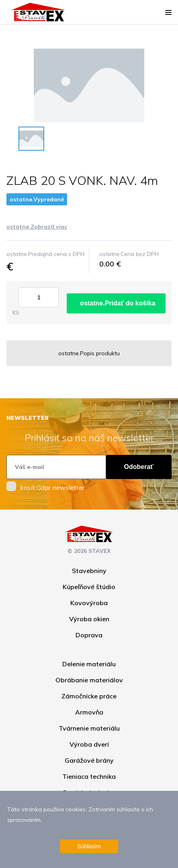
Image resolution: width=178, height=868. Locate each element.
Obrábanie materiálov (89, 680)
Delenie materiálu (89, 664)
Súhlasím (89, 846)
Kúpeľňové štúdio (89, 587)
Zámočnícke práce (89, 696)
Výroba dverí (89, 744)
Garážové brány (89, 760)
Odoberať (139, 467)
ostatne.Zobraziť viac (37, 227)
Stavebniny (89, 571)
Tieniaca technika (89, 776)
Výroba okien (89, 619)
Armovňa (89, 712)
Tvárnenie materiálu (89, 728)
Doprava (89, 635)
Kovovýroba (89, 603)
